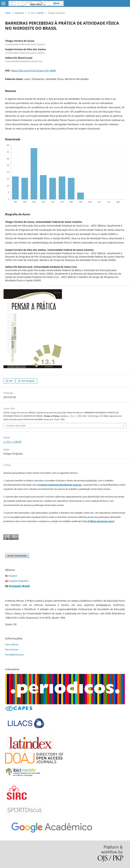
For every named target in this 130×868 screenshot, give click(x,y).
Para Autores (12, 649)
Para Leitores (12, 644)
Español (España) (19, 581)
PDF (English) (28, 381)
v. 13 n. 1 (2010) (36, 13)
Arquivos (19, 13)
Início (8, 13)
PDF (10, 381)
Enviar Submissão (17, 555)
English (13, 576)
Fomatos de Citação (16, 426)
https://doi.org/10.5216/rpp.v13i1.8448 (33, 70)
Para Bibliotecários (14, 655)
